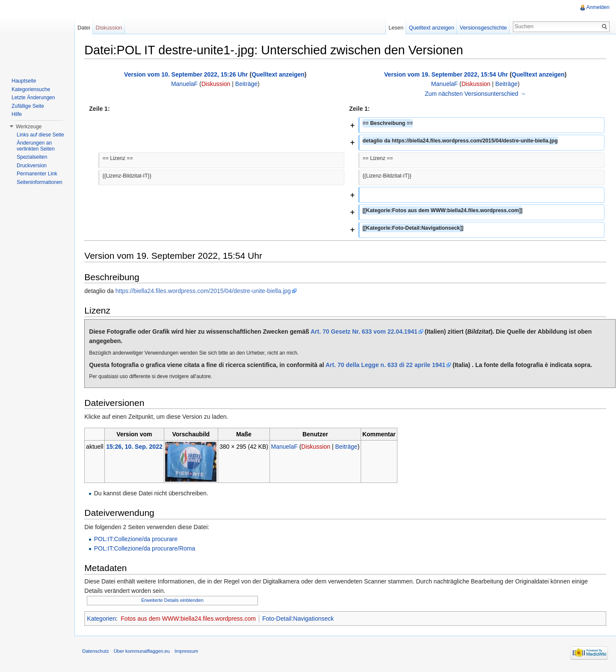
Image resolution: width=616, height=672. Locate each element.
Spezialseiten (32, 157)
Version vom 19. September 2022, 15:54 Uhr (446, 74)
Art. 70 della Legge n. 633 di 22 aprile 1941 (387, 365)
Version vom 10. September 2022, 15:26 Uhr (187, 74)
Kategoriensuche (31, 89)
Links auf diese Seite (40, 135)
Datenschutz (97, 652)
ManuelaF (185, 84)
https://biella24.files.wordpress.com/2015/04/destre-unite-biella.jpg (204, 291)
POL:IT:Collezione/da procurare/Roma (146, 549)
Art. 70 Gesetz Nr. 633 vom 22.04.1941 (366, 332)
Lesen (395, 28)
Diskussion (217, 84)
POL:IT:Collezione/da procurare (137, 539)
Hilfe (17, 114)
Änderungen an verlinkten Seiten (36, 146)
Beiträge (247, 84)
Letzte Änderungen (33, 98)
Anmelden (598, 7)
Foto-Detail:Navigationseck (300, 619)
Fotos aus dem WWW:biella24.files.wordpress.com (190, 619)
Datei (85, 28)
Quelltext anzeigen (279, 74)
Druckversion (32, 166)
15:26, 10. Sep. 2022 (136, 447)
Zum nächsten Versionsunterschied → (475, 94)
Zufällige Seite (28, 106)
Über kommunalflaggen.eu (143, 652)
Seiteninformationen (40, 182)
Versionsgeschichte (483, 28)
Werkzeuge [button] (29, 127)
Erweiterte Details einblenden (174, 600)
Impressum (188, 652)
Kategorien (103, 619)
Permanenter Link (37, 174)
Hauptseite (24, 81)
